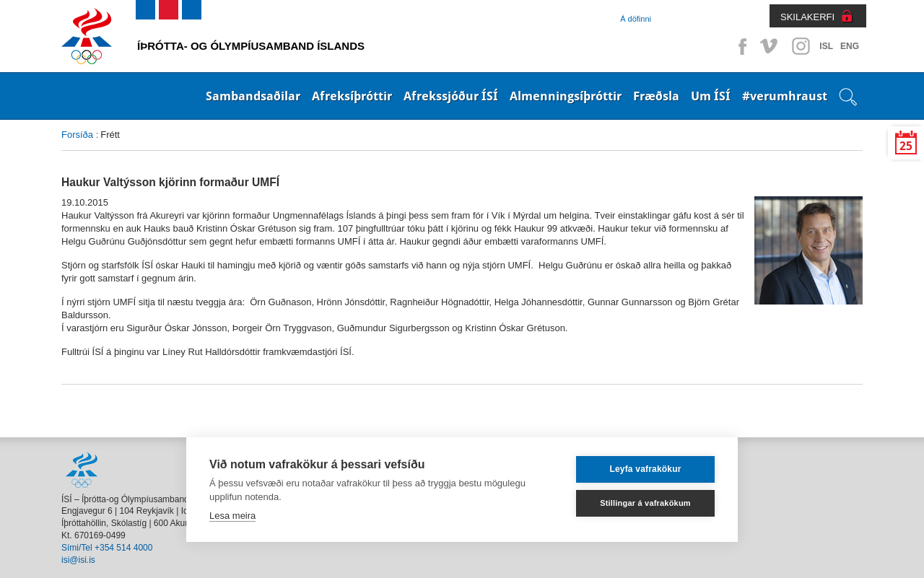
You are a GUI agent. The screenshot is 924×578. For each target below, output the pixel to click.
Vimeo (770, 46)
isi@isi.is (78, 560)
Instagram (801, 46)
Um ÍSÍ (711, 96)
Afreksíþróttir (352, 96)
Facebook (740, 46)
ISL (826, 46)
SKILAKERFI (807, 17)
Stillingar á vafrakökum (645, 503)
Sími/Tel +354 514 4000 (107, 548)
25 (906, 146)
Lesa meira (232, 516)
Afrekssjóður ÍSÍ (451, 96)
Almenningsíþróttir (566, 96)
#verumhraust (785, 96)
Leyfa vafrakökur (645, 469)
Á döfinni (636, 19)
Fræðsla (656, 96)
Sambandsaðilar (253, 96)
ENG (850, 46)
